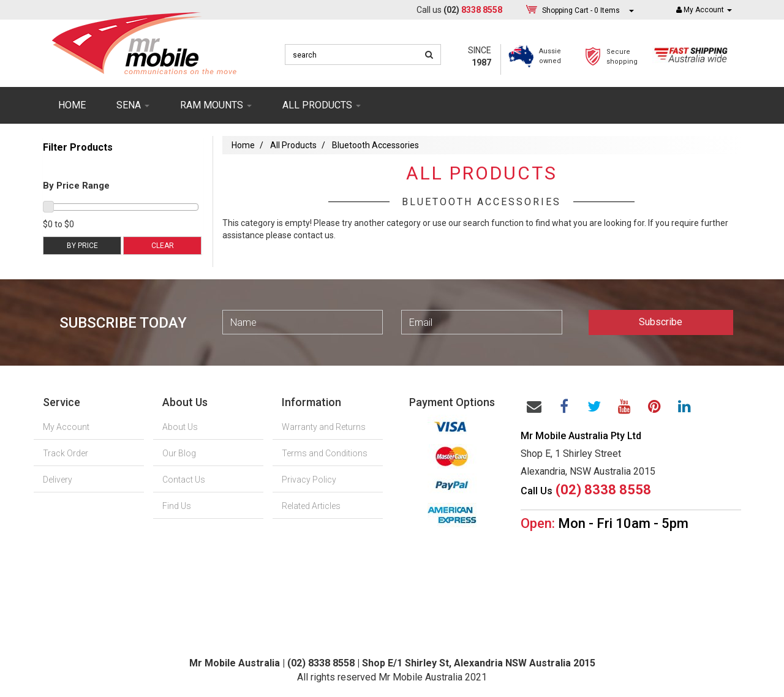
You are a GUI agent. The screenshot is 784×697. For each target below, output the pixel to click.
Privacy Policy (309, 480)
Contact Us (184, 480)
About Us (180, 427)
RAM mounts (216, 105)
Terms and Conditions (325, 453)
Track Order (66, 453)
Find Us (177, 506)
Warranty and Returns (324, 427)
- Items (581, 10)
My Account (66, 427)
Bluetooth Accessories (375, 145)
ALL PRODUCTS (322, 105)
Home (72, 105)
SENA (133, 105)
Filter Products (78, 148)
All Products (293, 145)
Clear (163, 246)
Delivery (58, 480)
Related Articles (311, 506)
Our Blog (179, 453)
